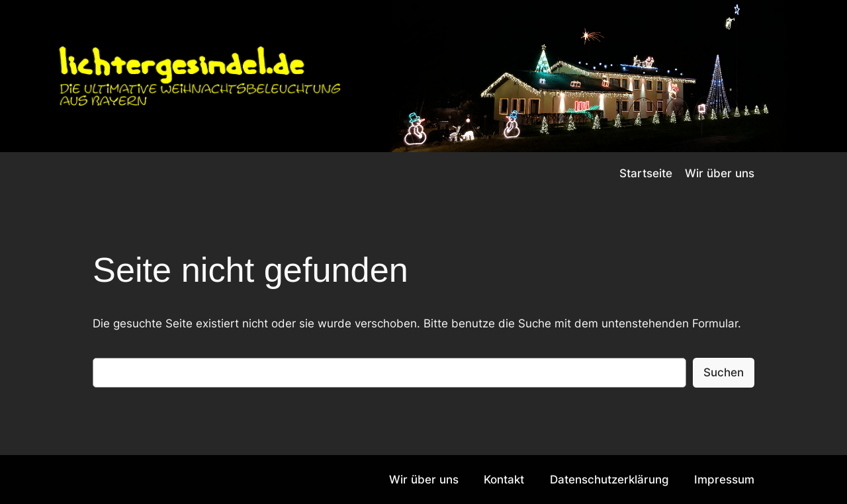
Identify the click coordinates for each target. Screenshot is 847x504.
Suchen (724, 372)
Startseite (646, 173)
